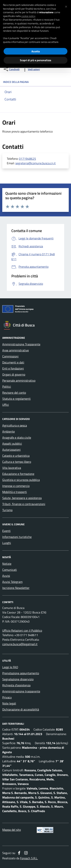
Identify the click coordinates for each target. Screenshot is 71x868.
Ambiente (9, 431)
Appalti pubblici (12, 444)
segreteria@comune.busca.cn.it (35, 163)
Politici (7, 387)
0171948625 (27, 159)
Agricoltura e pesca (15, 425)
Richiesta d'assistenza (16, 685)
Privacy (7, 697)
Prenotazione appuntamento (21, 673)
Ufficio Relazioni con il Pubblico (22, 630)
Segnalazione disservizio (18, 679)
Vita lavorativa (12, 468)
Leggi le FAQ (10, 667)
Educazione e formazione (18, 474)
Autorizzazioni (11, 450)
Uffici (6, 405)
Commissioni (10, 356)
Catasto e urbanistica (16, 456)
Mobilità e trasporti (15, 492)
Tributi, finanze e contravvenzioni (24, 504)
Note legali (9, 703)
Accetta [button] (36, 51)
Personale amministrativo (19, 380)
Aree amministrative (16, 350)
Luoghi (7, 543)
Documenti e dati (13, 362)
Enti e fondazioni (13, 368)
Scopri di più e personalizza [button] (35, 60)
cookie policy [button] (28, 16)
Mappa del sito (12, 830)
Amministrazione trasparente (21, 691)
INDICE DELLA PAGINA (35, 82)
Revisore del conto (14, 393)
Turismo (7, 510)
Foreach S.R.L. (29, 858)
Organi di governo (14, 374)
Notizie (7, 564)
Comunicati (10, 570)
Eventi (6, 531)
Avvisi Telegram (12, 582)
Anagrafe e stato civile (17, 437)
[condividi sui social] (11, 69)
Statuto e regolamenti (16, 399)
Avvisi (6, 576)
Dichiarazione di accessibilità (21, 709)
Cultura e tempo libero (17, 462)
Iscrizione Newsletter (16, 588)
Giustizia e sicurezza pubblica (21, 480)
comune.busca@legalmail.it (20, 644)
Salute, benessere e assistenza (22, 498)
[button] (66, 6)
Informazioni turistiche (17, 537)
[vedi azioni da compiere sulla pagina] (31, 69)
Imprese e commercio (16, 486)
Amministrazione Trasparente (21, 344)
